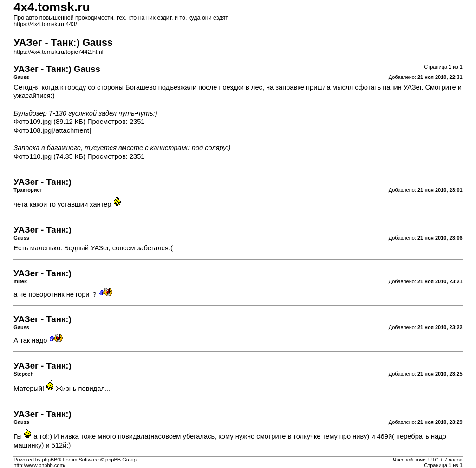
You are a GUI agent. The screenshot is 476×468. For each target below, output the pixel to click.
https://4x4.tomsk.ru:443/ (45, 24)
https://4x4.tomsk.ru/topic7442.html (58, 52)
